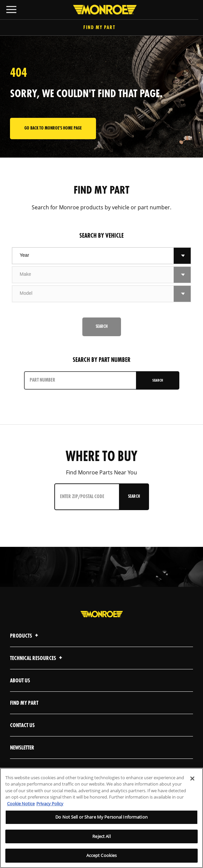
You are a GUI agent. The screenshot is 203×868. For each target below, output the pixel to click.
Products (25, 636)
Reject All (101, 836)
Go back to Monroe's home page (53, 128)
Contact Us (22, 726)
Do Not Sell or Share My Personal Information (101, 817)
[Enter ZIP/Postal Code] (88, 497)
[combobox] (93, 256)
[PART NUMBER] (81, 380)
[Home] (101, 10)
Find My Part (101, 28)
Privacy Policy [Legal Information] (50, 804)
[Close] (192, 779)
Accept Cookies (102, 855)
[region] (101, 818)
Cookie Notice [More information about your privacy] (21, 804)
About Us (20, 681)
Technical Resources (37, 659)
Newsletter (22, 748)
